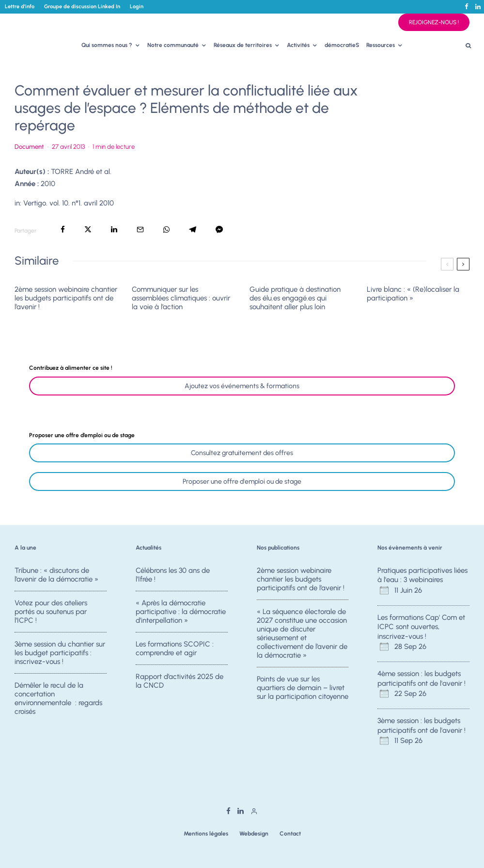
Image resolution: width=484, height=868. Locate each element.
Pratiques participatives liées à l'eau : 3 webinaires (422, 575)
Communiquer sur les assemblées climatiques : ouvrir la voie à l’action (181, 298)
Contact (290, 834)
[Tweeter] (88, 229)
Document (29, 147)
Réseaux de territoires (243, 45)
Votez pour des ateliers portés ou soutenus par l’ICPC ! (51, 612)
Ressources (381, 45)
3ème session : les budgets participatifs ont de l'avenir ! (422, 726)
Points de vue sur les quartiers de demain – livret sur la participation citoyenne (303, 688)
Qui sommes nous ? (107, 45)
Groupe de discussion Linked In (82, 7)
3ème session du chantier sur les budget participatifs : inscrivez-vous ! (60, 653)
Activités (298, 45)
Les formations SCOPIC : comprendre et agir (175, 649)
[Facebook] (467, 7)
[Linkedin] (478, 7)
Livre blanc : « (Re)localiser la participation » (413, 294)
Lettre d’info (20, 7)
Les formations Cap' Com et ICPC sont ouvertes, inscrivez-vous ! (421, 627)
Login (137, 7)
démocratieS (342, 45)
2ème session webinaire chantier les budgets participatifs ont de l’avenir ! (66, 298)
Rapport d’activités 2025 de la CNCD (180, 684)
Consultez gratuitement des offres (242, 453)
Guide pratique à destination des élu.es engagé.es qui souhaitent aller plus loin (295, 298)
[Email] (140, 229)
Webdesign (254, 834)
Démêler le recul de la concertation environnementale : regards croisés (58, 701)
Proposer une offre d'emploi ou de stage (242, 481)
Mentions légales (206, 834)
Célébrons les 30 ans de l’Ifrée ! (173, 575)
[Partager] (63, 229)
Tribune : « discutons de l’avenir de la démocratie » (56, 575)
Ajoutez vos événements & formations (242, 386)
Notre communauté (173, 45)
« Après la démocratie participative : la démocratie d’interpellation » (181, 612)
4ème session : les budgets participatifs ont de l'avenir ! (422, 679)
